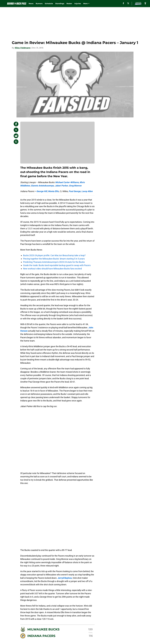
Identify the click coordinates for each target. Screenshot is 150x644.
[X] (128, 3)
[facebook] (123, 3)
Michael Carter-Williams (67, 182)
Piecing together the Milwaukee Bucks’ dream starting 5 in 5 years (54, 259)
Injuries (78, 4)
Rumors (39, 4)
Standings (60, 4)
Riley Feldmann (23, 48)
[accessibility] (145, 3)
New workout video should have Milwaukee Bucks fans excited (52, 269)
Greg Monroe (75, 186)
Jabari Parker (61, 186)
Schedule (49, 4)
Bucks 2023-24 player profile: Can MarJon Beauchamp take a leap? (54, 255)
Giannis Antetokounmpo (42, 186)
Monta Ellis (53, 191)
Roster (69, 4)
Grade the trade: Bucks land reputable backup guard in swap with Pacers (57, 265)
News (31, 4)
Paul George (75, 191)
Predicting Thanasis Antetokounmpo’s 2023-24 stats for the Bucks (54, 262)
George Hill (42, 191)
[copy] (16, 142)
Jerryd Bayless (65, 578)
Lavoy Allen (87, 191)
